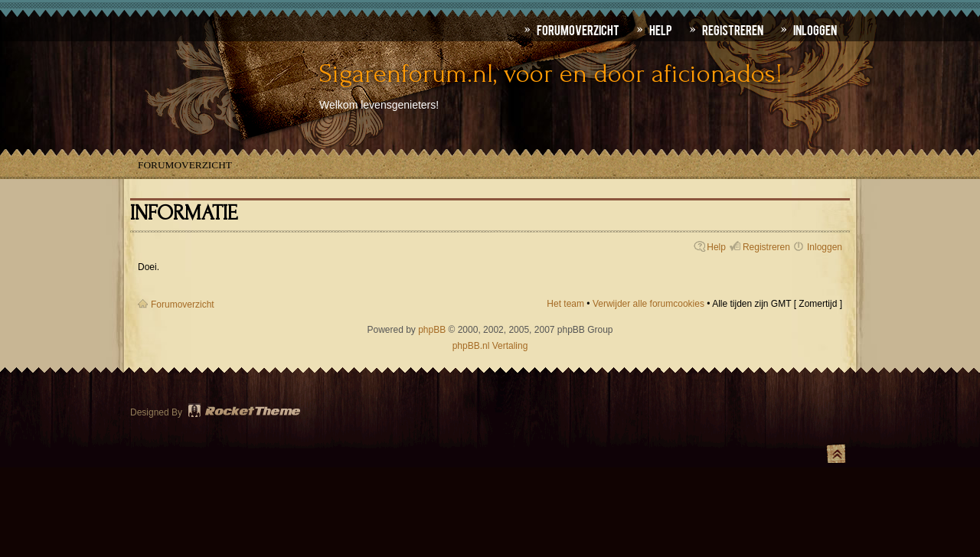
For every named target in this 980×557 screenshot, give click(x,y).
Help (716, 247)
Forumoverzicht (185, 165)
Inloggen (825, 247)
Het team (565, 304)
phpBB (432, 330)
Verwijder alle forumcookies (648, 304)
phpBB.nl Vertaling (490, 346)
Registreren (766, 247)
